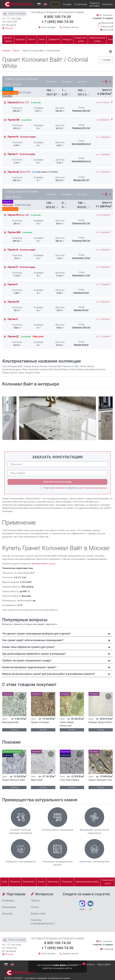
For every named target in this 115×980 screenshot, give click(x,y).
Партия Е (13, 284)
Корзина (108, 30)
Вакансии (7, 914)
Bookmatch (29, 882)
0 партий (97, 18)
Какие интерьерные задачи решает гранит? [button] (29, 667)
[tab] (57, 634)
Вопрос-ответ (38, 914)
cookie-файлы (60, 965)
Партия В (13, 267)
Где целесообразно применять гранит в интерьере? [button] (34, 654)
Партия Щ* (19, 172)
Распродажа (9, 907)
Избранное (107, 27)
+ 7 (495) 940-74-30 (57, 22)
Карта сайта (104, 964)
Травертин (54, 39)
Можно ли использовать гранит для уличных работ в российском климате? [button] (49, 674)
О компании (80, 4)
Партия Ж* (14, 302)
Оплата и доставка (95, 4)
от (103, 103)
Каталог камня (8, 39)
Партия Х (13, 154)
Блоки (41, 882)
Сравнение (105, 23)
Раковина (67, 882)
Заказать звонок (71, 27)
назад (105, 60)
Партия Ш (18, 103)
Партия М (18, 215)
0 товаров (108, 18)
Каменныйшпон (108, 882)
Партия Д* (13, 337)
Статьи (35, 907)
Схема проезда (48, 27)
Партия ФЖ (14, 232)
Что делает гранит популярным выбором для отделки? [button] (36, 634)
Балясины (53, 882)
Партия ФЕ (14, 120)
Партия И (13, 250)
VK (90, 906)
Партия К (13, 319)
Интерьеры (8, 901)
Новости (36, 901)
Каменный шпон (81, 39)
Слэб (4, 882)
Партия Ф (13, 137)
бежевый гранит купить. (44, 564)
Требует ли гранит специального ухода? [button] (27, 660)
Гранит (32, 39)
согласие (60, 488)
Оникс (42, 39)
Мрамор (20, 39)
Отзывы (67, 4)
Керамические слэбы (97, 39)
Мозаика (15, 882)
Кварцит (67, 39)
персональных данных (96, 488)
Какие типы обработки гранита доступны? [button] (28, 647)
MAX (82, 906)
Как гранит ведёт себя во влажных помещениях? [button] (33, 640)
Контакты (107, 4)
